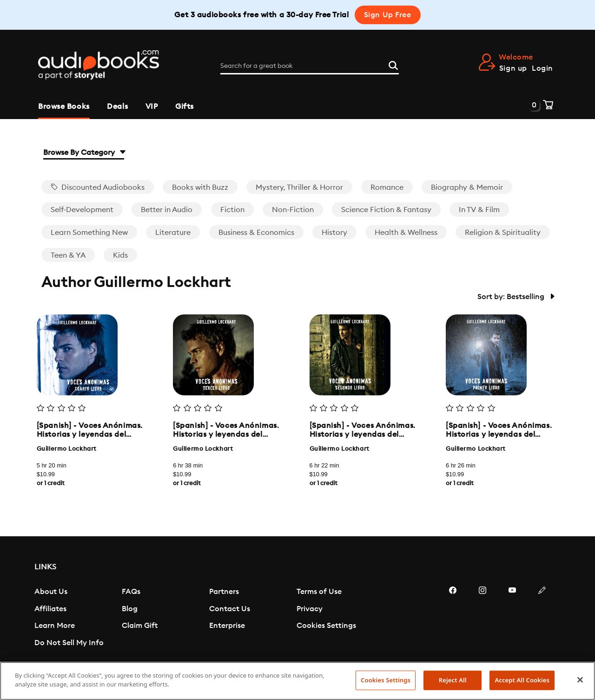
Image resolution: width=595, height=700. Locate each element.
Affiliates (50, 609)
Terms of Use (319, 592)
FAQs (131, 592)
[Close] (580, 680)
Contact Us (230, 609)
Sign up (513, 68)
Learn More (55, 626)
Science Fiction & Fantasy (386, 210)
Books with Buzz (200, 187)
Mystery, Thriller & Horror (299, 187)
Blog (130, 609)
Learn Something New (89, 233)
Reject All (453, 680)
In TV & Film (479, 210)
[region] (297, 681)
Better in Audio (167, 210)
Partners (224, 592)
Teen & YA (68, 255)
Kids (120, 255)
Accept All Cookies (522, 680)
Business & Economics (256, 233)
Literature (173, 233)
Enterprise (227, 626)
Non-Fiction (293, 210)
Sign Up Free (388, 15)
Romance (387, 187)
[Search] (393, 65)
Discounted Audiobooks (97, 187)
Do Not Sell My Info (69, 643)
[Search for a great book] (310, 66)
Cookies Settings (326, 626)
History (334, 233)
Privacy (310, 609)
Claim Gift (140, 626)
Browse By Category (84, 153)
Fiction (232, 210)
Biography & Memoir (467, 187)
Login (542, 68)
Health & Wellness (406, 233)
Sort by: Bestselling (516, 297)
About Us (51, 592)
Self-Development (82, 210)
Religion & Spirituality (503, 233)
